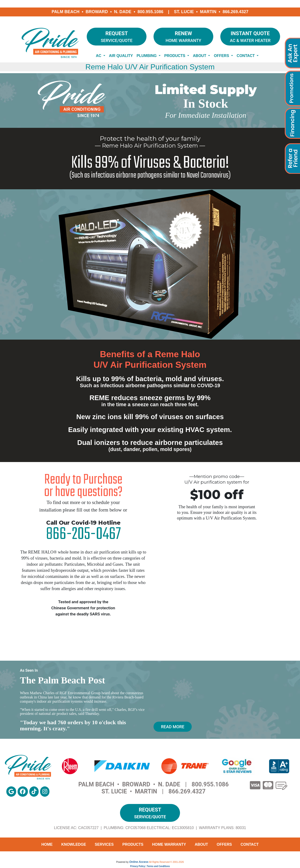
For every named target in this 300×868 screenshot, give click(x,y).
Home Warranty (183, 36)
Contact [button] (246, 56)
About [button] (200, 56)
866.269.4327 (236, 12)
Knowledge (74, 844)
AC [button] (99, 56)
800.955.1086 (150, 12)
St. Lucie (184, 12)
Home (47, 844)
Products (133, 844)
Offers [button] (222, 56)
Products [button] (175, 56)
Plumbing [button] (147, 56)
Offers (224, 844)
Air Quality (121, 56)
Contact (249, 844)
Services (104, 844)
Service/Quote (117, 36)
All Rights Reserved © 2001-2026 (167, 862)
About (201, 844)
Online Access (139, 862)
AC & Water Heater (250, 36)
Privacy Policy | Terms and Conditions (150, 866)
